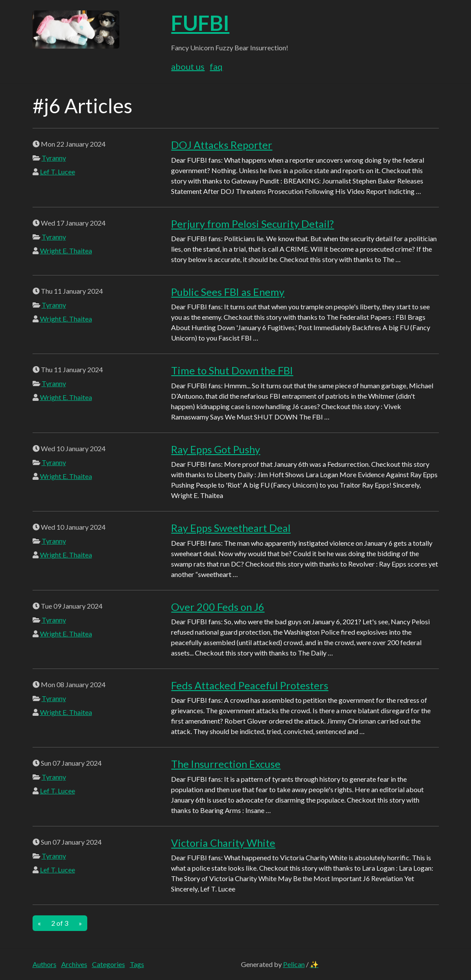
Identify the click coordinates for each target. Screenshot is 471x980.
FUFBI (200, 23)
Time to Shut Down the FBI (232, 370)
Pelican (294, 964)
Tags (137, 964)
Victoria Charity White (223, 843)
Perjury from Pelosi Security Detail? (252, 224)
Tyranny (54, 158)
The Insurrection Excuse (226, 764)
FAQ (216, 66)
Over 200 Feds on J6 (218, 607)
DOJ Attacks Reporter (222, 145)
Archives (74, 964)
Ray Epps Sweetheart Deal (231, 528)
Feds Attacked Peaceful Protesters (250, 685)
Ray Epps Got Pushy (216, 449)
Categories (109, 964)
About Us (188, 66)
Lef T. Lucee (58, 172)
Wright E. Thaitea (66, 251)
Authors (44, 964)
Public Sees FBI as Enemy (228, 292)
